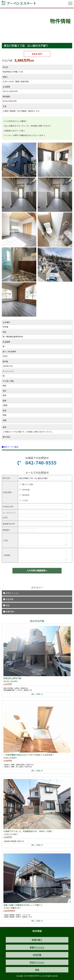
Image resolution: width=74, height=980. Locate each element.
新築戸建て (9, 612)
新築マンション (37, 947)
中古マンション (11, 593)
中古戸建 (8, 599)
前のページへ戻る (10, 447)
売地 (6, 605)
